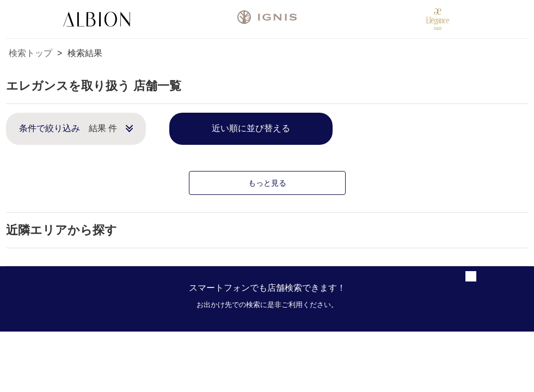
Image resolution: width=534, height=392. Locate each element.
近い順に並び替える (251, 128)
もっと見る (267, 183)
